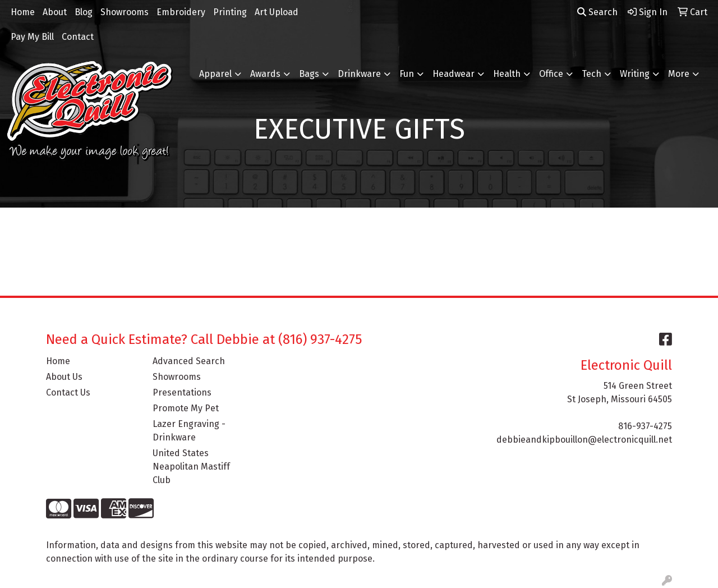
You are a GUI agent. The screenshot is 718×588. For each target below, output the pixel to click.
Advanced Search (189, 361)
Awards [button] (265, 74)
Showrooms (125, 12)
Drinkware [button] (359, 74)
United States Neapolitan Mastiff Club (191, 467)
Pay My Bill (32, 37)
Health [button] (507, 74)
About (55, 12)
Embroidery (181, 12)
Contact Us (68, 392)
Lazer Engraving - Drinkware (189, 431)
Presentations (182, 392)
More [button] (679, 74)
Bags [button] (309, 74)
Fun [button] (407, 74)
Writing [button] (635, 74)
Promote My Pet (186, 408)
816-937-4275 (645, 426)
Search (597, 12)
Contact (78, 37)
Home (23, 12)
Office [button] (551, 74)
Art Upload (277, 12)
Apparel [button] (215, 74)
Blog (84, 12)
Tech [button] (592, 74)
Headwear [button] (454, 74)
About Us (64, 377)
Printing (230, 12)
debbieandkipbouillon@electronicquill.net (584, 440)
